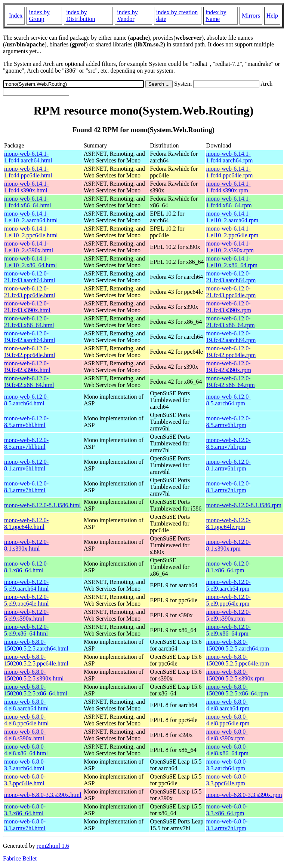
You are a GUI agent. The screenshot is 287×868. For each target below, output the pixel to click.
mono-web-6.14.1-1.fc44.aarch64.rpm (230, 157)
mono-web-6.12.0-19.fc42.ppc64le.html (30, 352)
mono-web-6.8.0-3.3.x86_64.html (25, 810)
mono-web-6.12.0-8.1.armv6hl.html (26, 465)
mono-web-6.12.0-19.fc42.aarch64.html (30, 337)
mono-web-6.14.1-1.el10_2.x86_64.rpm (232, 262)
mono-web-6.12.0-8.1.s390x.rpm (229, 545)
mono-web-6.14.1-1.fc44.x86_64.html (28, 202)
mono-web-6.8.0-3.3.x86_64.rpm (227, 810)
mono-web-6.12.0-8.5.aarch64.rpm (229, 400)
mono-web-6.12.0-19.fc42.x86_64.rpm (231, 382)
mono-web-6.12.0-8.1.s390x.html (26, 545)
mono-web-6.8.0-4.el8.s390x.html (25, 735)
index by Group (39, 16)
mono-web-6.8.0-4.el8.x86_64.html (26, 750)
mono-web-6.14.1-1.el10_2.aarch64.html (31, 217)
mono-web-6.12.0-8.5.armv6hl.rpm (229, 422)
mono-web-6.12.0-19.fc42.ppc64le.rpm (231, 352)
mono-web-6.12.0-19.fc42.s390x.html (27, 367)
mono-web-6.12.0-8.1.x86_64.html (26, 567)
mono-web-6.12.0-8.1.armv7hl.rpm (229, 487)
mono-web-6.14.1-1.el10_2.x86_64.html (30, 262)
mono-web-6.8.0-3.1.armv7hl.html (25, 825)
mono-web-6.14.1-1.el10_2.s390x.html (29, 247)
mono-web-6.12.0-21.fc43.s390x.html (27, 307)
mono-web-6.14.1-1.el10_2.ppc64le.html (31, 232)
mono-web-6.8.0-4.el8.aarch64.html (27, 705)
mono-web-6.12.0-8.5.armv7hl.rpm (229, 443)
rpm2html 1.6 (53, 846)
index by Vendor (127, 16)
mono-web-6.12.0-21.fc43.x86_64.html (29, 322)
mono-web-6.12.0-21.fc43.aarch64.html (30, 277)
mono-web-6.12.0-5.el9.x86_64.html (26, 630)
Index (16, 16)
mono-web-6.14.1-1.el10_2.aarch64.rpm (232, 217)
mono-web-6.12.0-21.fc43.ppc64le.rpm (231, 292)
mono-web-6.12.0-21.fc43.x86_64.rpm (231, 322)
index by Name (216, 16)
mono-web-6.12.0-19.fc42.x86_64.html (29, 382)
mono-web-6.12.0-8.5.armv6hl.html (26, 422)
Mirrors (251, 16)
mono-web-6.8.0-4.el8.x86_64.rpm (227, 750)
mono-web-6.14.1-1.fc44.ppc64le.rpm (230, 172)
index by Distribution (81, 16)
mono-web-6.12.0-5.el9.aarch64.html (27, 585)
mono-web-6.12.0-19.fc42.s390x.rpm (229, 367)
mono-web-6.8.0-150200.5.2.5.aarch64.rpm (238, 645)
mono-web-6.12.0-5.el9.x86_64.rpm (229, 630)
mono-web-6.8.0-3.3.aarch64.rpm (227, 765)
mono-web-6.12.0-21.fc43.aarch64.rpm (231, 277)
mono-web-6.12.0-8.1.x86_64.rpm (229, 567)
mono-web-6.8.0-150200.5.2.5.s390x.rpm (235, 675)
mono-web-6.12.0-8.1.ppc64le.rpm (229, 523)
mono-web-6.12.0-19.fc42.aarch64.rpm (231, 337)
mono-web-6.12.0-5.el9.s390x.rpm (229, 615)
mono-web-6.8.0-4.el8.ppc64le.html (27, 720)
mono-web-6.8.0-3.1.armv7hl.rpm (227, 825)
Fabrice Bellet (20, 858)
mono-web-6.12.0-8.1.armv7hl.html (26, 487)
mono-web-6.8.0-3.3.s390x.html (43, 795)
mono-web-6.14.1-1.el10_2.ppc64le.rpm (232, 232)
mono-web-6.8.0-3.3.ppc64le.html (25, 780)
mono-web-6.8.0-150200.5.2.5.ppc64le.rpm (238, 660)
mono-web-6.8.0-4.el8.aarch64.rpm (228, 705)
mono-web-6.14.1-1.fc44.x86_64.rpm (229, 202)
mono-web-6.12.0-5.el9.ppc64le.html (27, 600)
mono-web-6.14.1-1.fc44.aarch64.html (28, 157)
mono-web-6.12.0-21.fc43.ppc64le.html (30, 292)
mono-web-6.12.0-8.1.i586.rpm (244, 505)
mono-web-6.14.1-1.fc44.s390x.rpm (229, 187)
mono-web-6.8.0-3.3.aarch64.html (25, 765)
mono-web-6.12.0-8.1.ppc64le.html (26, 523)
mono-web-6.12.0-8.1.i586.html (42, 505)
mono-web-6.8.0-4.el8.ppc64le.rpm (228, 720)
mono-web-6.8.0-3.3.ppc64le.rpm (227, 780)
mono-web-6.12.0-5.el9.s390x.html (26, 615)
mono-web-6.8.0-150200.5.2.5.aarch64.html (36, 645)
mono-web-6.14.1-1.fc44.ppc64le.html (28, 172)
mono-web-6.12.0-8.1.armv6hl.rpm (229, 465)
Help (272, 16)
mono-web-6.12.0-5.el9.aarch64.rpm (229, 585)
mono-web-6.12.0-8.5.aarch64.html (26, 400)
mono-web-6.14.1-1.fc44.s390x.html (26, 187)
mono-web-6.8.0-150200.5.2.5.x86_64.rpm (237, 690)
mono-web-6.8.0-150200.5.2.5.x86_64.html (36, 690)
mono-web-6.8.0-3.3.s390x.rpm (244, 795)
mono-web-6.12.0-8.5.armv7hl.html (26, 443)
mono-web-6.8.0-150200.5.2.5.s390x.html (34, 675)
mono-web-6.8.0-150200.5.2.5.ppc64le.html (36, 660)
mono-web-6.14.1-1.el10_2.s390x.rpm (230, 247)
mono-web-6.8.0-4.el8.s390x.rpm (227, 735)
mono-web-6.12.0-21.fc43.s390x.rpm (229, 307)
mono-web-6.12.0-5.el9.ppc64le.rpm (229, 600)
